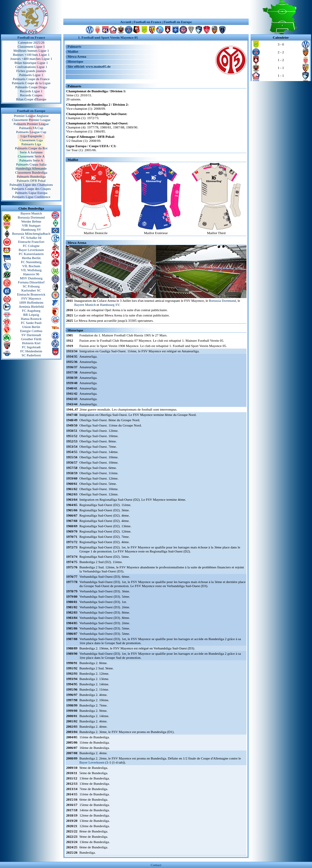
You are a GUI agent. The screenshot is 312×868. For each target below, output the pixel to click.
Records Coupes (31, 95)
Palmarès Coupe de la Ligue (31, 83)
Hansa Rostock (31, 319)
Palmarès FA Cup (31, 128)
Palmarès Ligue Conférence (31, 197)
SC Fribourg (31, 286)
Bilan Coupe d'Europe (31, 99)
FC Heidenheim (31, 351)
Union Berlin (31, 327)
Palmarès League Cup (31, 132)
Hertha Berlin (31, 258)
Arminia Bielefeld (31, 306)
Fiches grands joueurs (31, 71)
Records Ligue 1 (31, 91)
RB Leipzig (31, 315)
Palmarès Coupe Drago (31, 87)
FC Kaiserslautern (31, 254)
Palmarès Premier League (31, 124)
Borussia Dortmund (31, 217)
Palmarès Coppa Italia (31, 164)
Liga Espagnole (31, 136)
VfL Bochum (31, 266)
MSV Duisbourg (31, 278)
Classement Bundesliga (31, 172)
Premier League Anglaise (31, 116)
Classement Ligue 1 (31, 46)
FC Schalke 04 (31, 238)
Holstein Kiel (31, 343)
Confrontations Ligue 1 (31, 67)
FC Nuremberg (31, 262)
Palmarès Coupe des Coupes (31, 189)
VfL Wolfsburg (31, 270)
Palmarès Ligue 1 (31, 75)
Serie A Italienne (31, 152)
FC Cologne (31, 246)
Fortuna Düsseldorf (31, 282)
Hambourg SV (31, 229)
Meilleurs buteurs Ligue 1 (31, 51)
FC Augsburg (31, 311)
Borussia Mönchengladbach (31, 234)
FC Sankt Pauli (31, 323)
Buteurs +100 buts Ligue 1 (31, 55)
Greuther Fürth (31, 339)
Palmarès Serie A (31, 160)
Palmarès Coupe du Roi (31, 148)
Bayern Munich (31, 213)
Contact (156, 865)
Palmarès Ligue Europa (31, 193)
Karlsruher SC (31, 290)
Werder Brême (31, 221)
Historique (75, 61)
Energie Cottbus (31, 331)
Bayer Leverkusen (31, 250)
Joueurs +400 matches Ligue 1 (31, 59)
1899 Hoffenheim (31, 302)
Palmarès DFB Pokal (31, 181)
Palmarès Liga (31, 144)
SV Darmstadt (31, 335)
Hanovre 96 (31, 274)
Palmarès (74, 46)
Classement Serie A (31, 156)
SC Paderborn (31, 355)
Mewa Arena (77, 56)
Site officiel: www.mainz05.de (89, 66)
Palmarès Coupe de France (31, 79)
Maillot (73, 51)
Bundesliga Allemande (31, 168)
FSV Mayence (31, 298)
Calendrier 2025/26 (31, 42)
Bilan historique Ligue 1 (31, 63)
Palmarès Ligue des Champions (31, 185)
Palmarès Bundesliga (31, 176)
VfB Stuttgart (31, 225)
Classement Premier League (31, 120)
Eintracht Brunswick (31, 294)
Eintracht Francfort (31, 242)
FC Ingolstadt (31, 347)
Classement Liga (31, 140)
